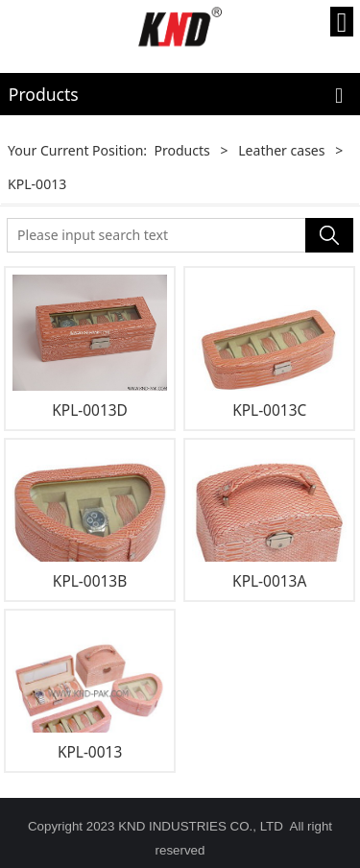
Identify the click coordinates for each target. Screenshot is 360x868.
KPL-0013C (269, 410)
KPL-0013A (269, 581)
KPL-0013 (90, 752)
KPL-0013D (90, 410)
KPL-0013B (90, 581)
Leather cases (281, 150)
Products (181, 150)
